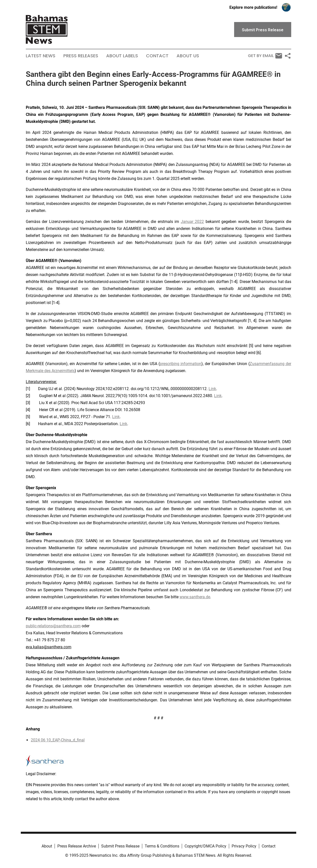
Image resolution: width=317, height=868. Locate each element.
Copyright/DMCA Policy (205, 846)
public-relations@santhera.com (53, 626)
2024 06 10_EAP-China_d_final (58, 740)
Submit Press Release (120, 846)
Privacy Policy (244, 846)
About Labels (122, 56)
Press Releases (81, 56)
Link (212, 389)
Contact (157, 56)
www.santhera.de (195, 597)
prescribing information (181, 364)
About (47, 846)
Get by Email (265, 56)
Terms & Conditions (162, 846)
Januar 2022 (192, 222)
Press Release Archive (77, 846)
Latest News (41, 56)
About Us (188, 56)
